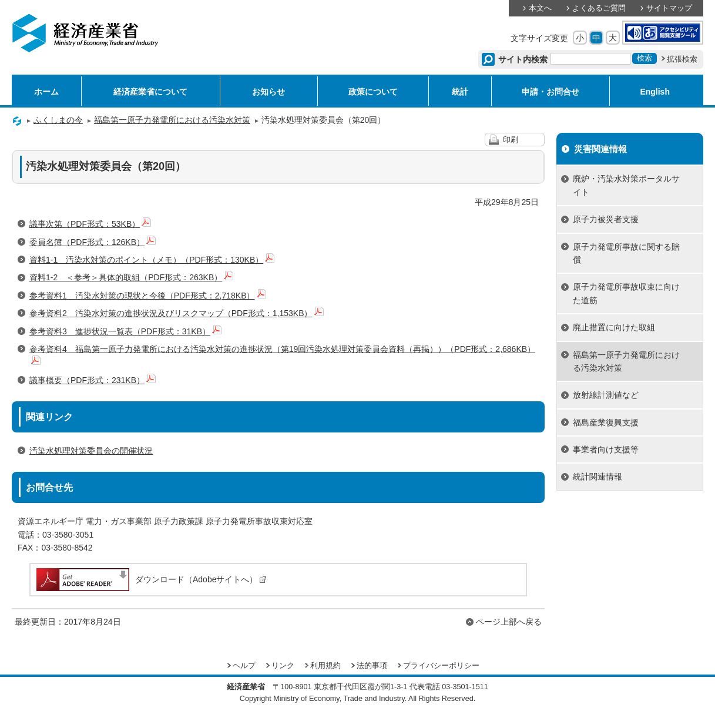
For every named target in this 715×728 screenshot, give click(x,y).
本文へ (540, 8)
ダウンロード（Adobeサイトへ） (151, 579)
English (655, 92)
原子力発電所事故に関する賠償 (626, 253)
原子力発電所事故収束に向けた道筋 (626, 293)
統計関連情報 (597, 477)
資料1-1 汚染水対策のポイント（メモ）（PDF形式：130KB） (152, 260)
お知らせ (268, 92)
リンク (283, 666)
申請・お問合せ (550, 92)
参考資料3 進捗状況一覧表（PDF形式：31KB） (125, 331)
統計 (460, 92)
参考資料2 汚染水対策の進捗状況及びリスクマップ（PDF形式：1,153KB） (177, 313)
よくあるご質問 (599, 8)
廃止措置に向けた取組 (614, 327)
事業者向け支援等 (606, 449)
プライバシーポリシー (441, 666)
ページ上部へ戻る (509, 622)
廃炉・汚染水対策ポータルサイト (626, 185)
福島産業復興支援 (606, 422)
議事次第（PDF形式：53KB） (90, 224)
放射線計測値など (606, 395)
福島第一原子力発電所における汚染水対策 (172, 120)
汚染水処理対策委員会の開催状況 (91, 451)
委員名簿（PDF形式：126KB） (93, 242)
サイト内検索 (523, 59)
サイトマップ (669, 8)
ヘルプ (244, 666)
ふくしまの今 (58, 120)
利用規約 (325, 666)
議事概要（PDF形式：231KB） (93, 380)
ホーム (46, 92)
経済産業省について (150, 92)
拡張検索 (682, 59)
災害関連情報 (600, 149)
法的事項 (372, 666)
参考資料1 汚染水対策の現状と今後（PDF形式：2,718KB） (148, 296)
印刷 (511, 140)
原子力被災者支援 (606, 219)
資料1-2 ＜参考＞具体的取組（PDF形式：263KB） (131, 277)
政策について (373, 92)
